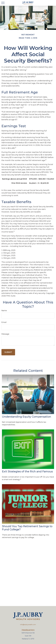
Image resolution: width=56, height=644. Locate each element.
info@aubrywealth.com (28, 625)
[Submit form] (8, 352)
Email (4, 322)
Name (4, 311)
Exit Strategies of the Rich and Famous (27, 471)
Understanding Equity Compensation (26, 417)
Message (5, 334)
